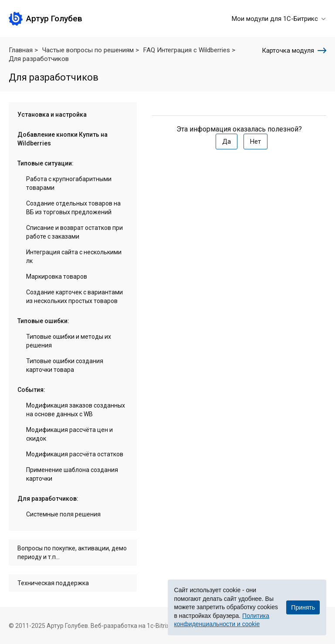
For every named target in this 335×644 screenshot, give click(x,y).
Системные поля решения (63, 514)
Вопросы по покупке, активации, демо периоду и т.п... (72, 553)
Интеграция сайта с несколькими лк (74, 256)
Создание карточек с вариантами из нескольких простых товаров (74, 297)
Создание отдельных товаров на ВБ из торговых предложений (73, 208)
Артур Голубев (54, 19)
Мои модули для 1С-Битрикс (279, 19)
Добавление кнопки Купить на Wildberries (63, 139)
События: (31, 390)
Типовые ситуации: (46, 163)
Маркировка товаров (57, 276)
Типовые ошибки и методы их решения (69, 341)
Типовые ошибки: (43, 321)
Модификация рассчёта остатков (75, 454)
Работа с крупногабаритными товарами (69, 183)
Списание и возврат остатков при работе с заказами (74, 232)
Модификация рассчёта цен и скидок (69, 434)
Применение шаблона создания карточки (72, 474)
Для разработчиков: (48, 499)
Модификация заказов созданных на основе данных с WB (76, 410)
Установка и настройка (52, 115)
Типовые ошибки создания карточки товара (65, 365)
